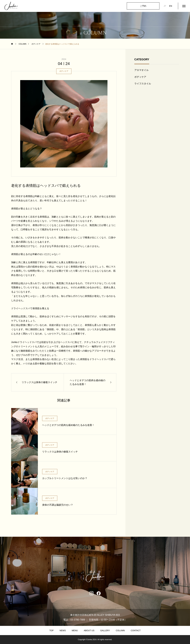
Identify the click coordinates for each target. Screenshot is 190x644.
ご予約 (143, 6)
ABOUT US (89, 630)
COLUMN (120, 630)
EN (171, 6)
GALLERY (105, 630)
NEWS (63, 630)
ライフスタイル (143, 84)
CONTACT (136, 630)
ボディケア (64, 71)
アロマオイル (141, 70)
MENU (75, 630)
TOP (52, 630)
